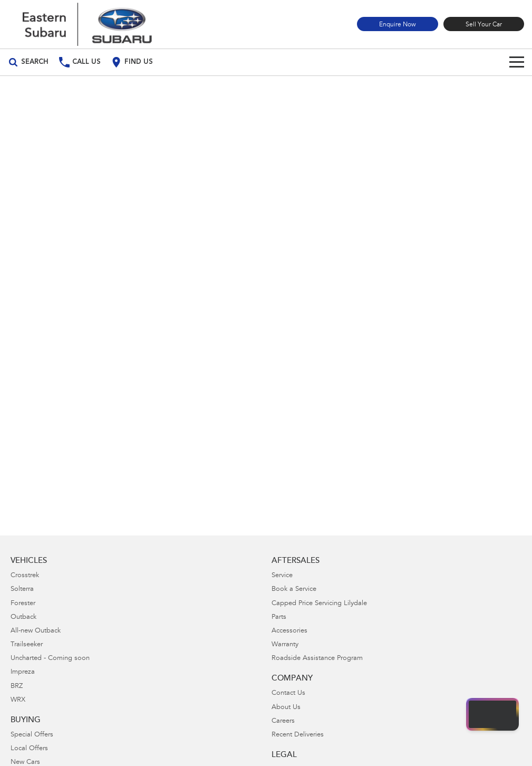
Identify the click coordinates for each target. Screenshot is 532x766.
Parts (279, 617)
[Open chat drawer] (492, 714)
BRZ (17, 687)
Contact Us (288, 693)
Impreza (23, 672)
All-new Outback (36, 631)
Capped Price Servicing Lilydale (319, 604)
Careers (283, 721)
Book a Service (294, 590)
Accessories (289, 631)
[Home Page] (87, 24)
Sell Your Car (484, 25)
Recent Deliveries (298, 735)
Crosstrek (25, 576)
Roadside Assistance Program (317, 659)
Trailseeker (27, 645)
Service (282, 576)
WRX (18, 700)
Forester (23, 604)
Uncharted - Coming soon (50, 659)
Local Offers (29, 749)
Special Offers (32, 735)
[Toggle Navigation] (517, 62)
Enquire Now (398, 25)
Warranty (285, 645)
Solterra (22, 590)
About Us (286, 708)
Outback (23, 617)
